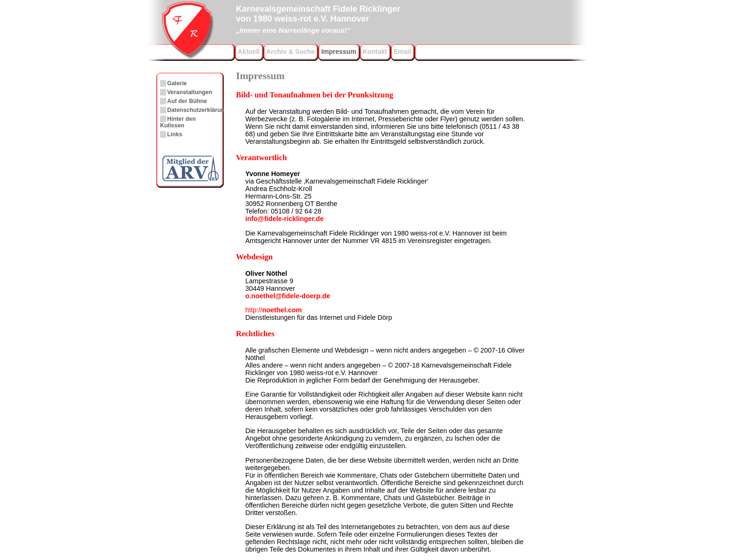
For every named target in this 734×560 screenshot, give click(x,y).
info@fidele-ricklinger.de (285, 219)
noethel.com (274, 310)
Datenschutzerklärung (198, 110)
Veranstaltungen (190, 92)
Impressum (339, 52)
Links (175, 134)
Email (402, 52)
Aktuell (249, 52)
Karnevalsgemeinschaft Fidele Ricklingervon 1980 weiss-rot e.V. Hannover (318, 18)
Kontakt (375, 52)
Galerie (177, 83)
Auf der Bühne (187, 101)
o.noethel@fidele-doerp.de (288, 296)
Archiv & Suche (290, 52)
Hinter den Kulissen (178, 122)
